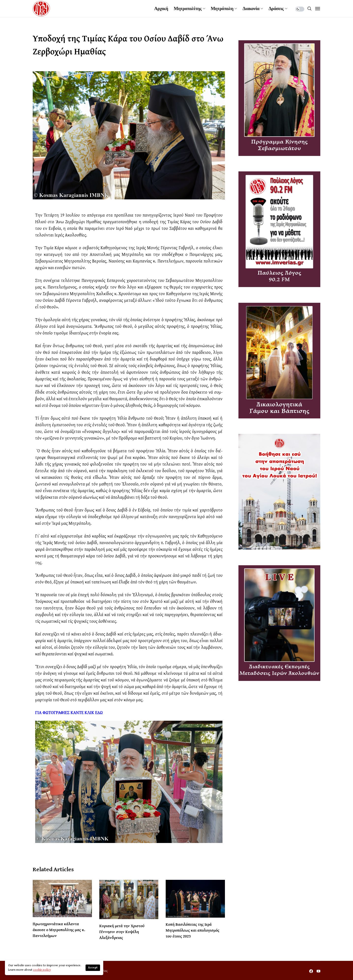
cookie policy (42, 970)
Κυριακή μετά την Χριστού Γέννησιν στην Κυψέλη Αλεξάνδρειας (122, 932)
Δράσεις (276, 9)
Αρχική (161, 9)
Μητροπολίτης (188, 9)
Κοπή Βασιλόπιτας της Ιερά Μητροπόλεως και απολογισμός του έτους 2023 (192, 930)
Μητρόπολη (222, 9)
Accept (93, 968)
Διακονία (251, 9)
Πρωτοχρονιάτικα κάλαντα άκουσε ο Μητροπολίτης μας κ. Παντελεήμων (59, 930)
